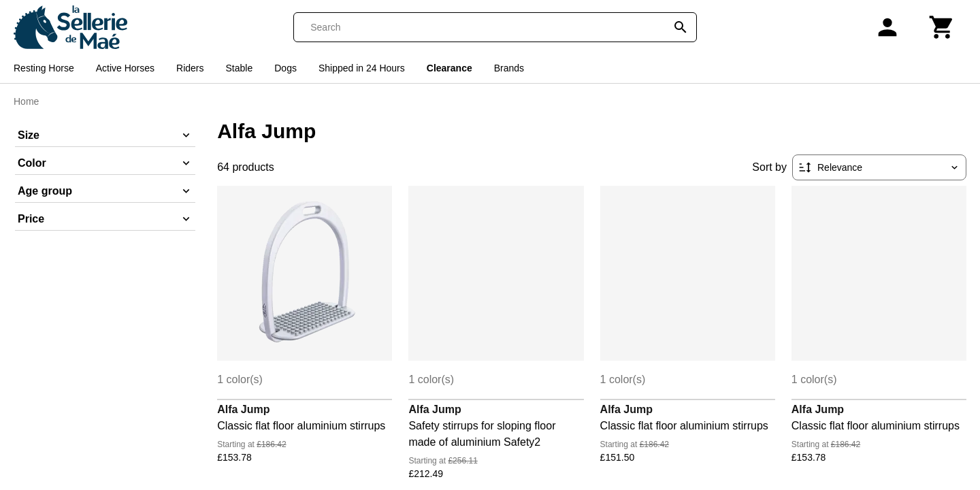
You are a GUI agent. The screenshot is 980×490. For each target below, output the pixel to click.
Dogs (285, 68)
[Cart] (942, 27)
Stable (240, 68)
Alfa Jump (243, 409)
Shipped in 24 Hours (362, 68)
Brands (509, 68)
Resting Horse (44, 68)
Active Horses (125, 68)
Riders (190, 68)
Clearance (450, 68)
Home (26, 101)
